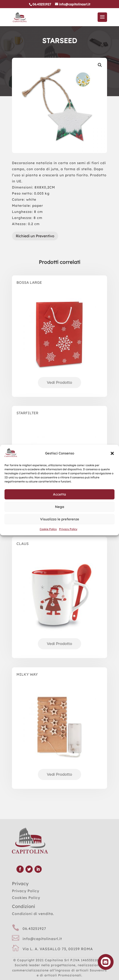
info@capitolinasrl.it (42, 939)
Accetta (59, 494)
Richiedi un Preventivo (35, 236)
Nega (60, 507)
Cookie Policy (48, 529)
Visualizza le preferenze (60, 519)
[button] (112, 454)
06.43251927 (34, 929)
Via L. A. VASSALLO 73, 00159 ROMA (58, 949)
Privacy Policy (68, 529)
